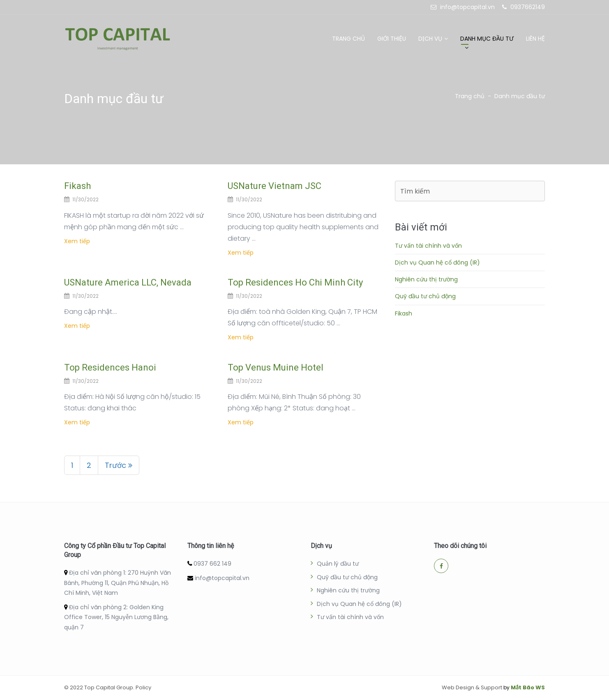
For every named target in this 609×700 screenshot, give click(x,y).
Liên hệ (535, 39)
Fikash (77, 186)
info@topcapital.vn (222, 578)
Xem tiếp (77, 241)
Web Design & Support (472, 687)
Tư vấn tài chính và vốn (428, 246)
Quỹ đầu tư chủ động (425, 296)
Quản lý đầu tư (338, 564)
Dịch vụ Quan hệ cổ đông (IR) (437, 262)
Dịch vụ (430, 39)
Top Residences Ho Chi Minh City (295, 282)
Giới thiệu (392, 39)
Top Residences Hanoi (110, 367)
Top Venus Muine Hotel (276, 367)
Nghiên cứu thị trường (426, 279)
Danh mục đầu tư (487, 39)
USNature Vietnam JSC (275, 186)
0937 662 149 (212, 564)
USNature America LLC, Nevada (128, 282)
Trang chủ (348, 39)
